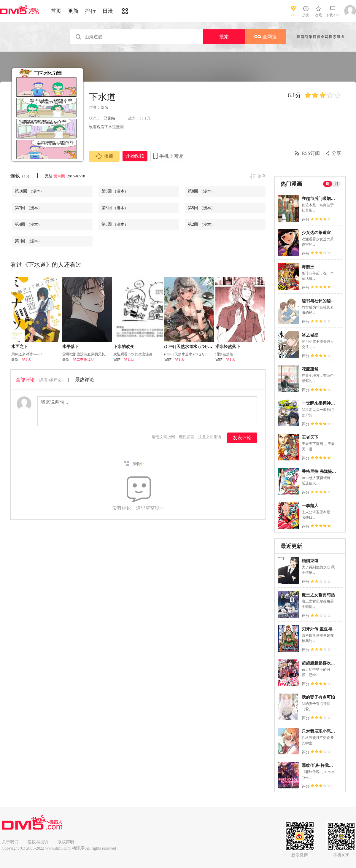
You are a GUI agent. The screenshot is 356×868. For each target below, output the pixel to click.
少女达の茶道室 (316, 233)
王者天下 (310, 437)
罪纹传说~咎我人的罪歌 (324, 766)
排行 (90, 11)
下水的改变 (124, 347)
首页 (56, 11)
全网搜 (266, 37)
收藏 (104, 156)
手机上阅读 (171, 156)
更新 (73, 11)
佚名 (104, 107)
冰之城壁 (310, 335)
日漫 (108, 11)
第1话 (26, 360)
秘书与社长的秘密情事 (322, 301)
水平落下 (71, 347)
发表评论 (242, 438)
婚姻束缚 (310, 561)
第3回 (115, 224)
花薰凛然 (310, 369)
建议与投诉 (38, 842)
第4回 (28, 224)
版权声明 (66, 842)
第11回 (129, 360)
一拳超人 (310, 506)
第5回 (201, 208)
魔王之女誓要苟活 (318, 595)
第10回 (60, 176)
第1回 (28, 241)
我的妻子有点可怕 (318, 697)
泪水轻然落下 (228, 347)
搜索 (224, 37)
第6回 (115, 208)
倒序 (261, 176)
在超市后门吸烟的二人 (322, 199)
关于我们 (10, 842)
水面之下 (20, 347)
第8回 (201, 191)
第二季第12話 (84, 360)
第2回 (201, 224)
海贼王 (308, 267)
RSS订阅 (311, 153)
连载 (21, 176)
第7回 (28, 208)
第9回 (115, 191)
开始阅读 (135, 156)
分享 (336, 153)
